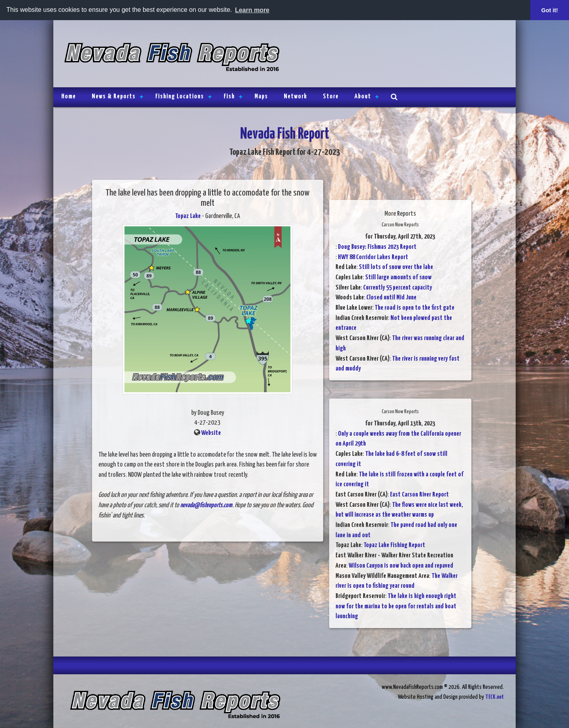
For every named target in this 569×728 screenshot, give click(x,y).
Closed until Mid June (391, 298)
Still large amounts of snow (398, 277)
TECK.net (495, 697)
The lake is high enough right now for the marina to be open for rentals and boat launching (396, 606)
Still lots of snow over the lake (396, 267)
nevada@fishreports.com (206, 505)
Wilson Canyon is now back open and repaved (401, 566)
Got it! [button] (550, 10)
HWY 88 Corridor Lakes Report (373, 257)
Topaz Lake (188, 216)
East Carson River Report (419, 495)
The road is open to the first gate (415, 308)
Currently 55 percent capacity (398, 288)
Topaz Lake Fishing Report (394, 545)
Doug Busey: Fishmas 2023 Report (377, 247)
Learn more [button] (252, 10)
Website (211, 433)
